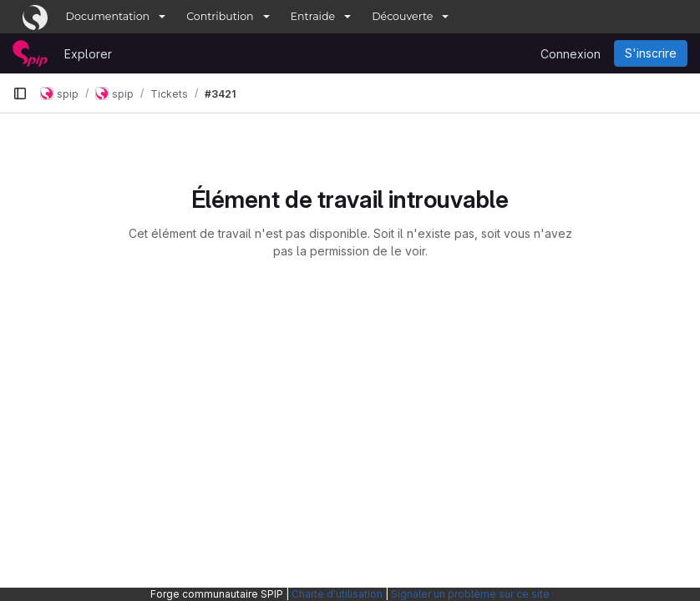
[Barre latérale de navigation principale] (20, 93)
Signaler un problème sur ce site (470, 594)
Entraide (313, 16)
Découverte (402, 16)
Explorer (88, 54)
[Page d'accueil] (30, 53)
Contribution (220, 16)
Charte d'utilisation (337, 594)
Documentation (108, 16)
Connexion (571, 54)
